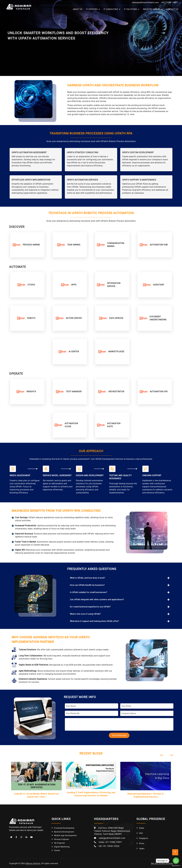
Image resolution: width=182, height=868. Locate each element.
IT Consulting (111, 9)
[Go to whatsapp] (176, 861)
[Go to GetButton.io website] (176, 865)
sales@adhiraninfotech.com (145, 2)
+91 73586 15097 (170, 2)
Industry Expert (152, 9)
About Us (78, 9)
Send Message (119, 735)
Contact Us (172, 9)
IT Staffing (92, 9)
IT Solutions (130, 9)
